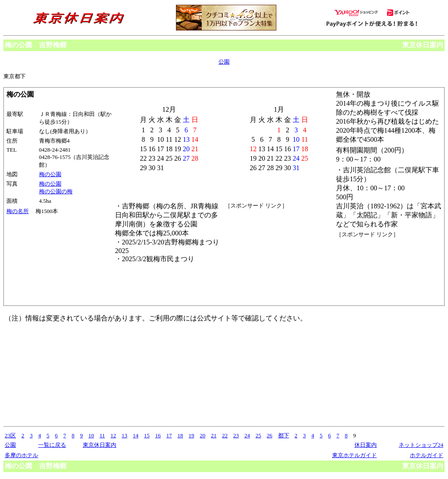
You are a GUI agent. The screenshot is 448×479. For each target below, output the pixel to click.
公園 (224, 62)
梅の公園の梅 (56, 191)
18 (180, 435)
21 (214, 435)
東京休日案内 (423, 45)
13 (125, 435)
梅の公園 (50, 174)
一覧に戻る (52, 445)
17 (169, 435)
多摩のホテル (21, 455)
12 (114, 435)
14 (136, 435)
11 (102, 435)
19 (192, 435)
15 (147, 435)
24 (247, 435)
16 (158, 435)
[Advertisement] (375, 271)
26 (270, 435)
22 (225, 435)
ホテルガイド (427, 455)
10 (91, 435)
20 (203, 435)
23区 (10, 435)
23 (236, 435)
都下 (284, 435)
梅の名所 (18, 211)
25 (259, 435)
